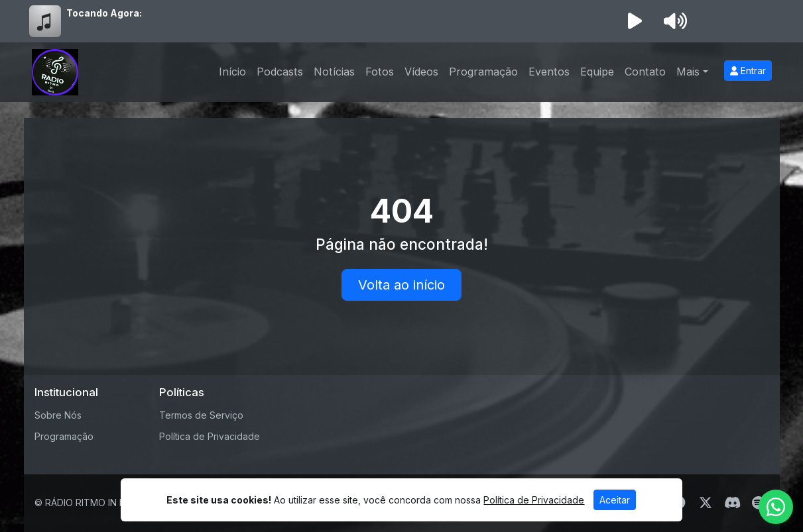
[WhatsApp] (776, 507)
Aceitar (615, 500)
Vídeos (421, 72)
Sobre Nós (58, 415)
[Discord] (732, 503)
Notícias (334, 72)
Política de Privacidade (210, 436)
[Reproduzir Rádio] (635, 21)
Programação (483, 72)
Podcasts (280, 72)
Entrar (748, 71)
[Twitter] (706, 503)
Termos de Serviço (201, 415)
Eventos (549, 72)
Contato (645, 72)
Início (232, 72)
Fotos (380, 72)
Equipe (597, 72)
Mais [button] (688, 72)
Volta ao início (401, 285)
